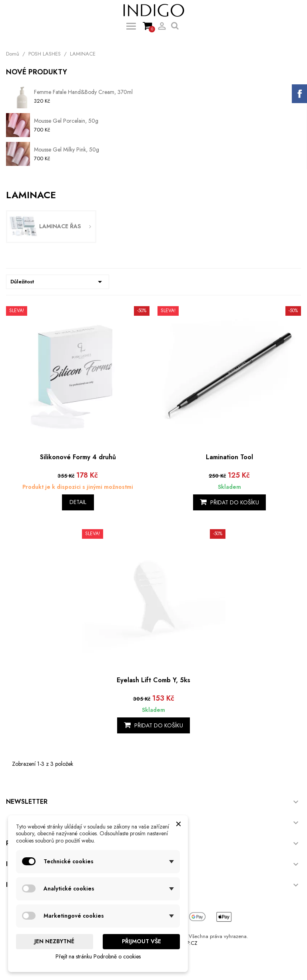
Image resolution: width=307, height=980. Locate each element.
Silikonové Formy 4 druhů (78, 457)
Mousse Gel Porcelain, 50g (66, 121)
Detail (78, 502)
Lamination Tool (229, 457)
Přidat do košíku (229, 502)
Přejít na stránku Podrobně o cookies (98, 956)
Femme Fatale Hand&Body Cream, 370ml (83, 92)
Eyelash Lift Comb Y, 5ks (153, 680)
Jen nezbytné (54, 941)
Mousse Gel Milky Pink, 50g (67, 149)
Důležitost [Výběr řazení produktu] (58, 282)
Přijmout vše (142, 941)
